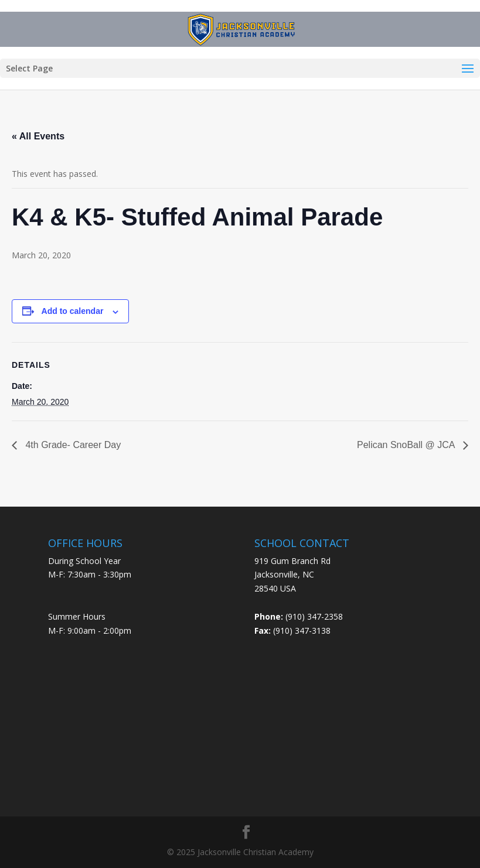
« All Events (38, 136)
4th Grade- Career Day (72, 445)
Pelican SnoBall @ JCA (407, 445)
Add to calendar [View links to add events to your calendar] (73, 311)
